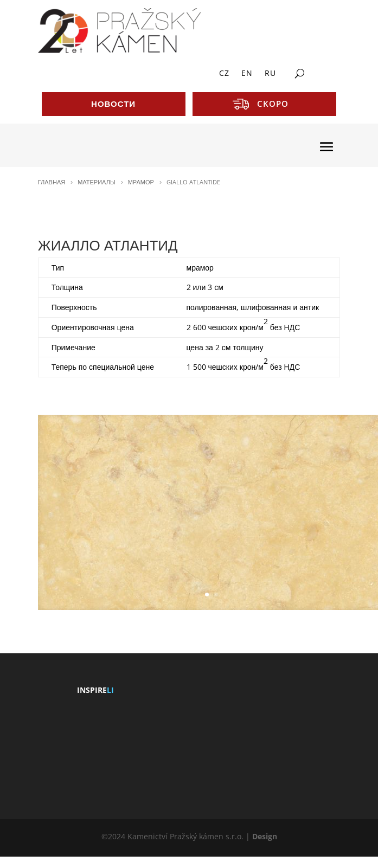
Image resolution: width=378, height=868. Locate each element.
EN (247, 74)
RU (270, 74)
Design (265, 836)
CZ (224, 74)
